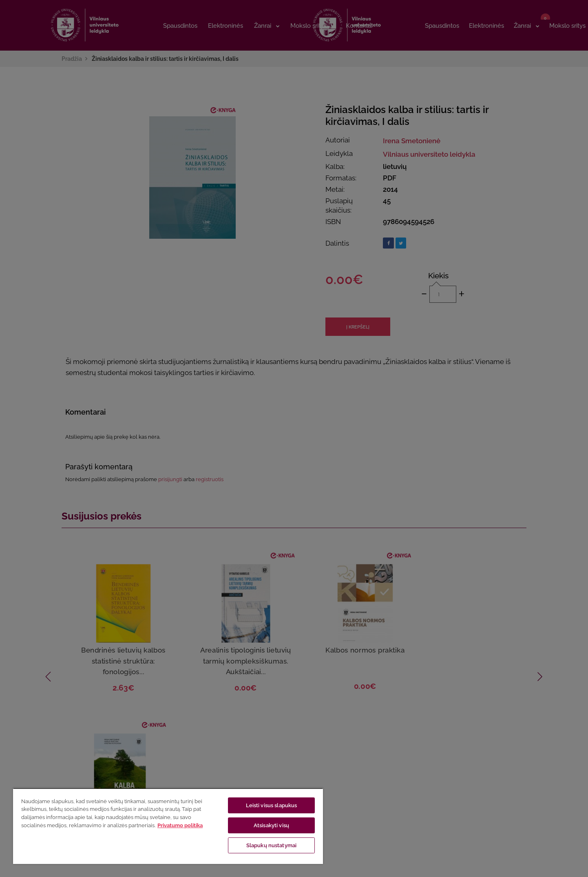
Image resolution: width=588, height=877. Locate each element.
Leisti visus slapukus (272, 805)
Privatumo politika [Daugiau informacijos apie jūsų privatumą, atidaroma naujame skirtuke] (180, 825)
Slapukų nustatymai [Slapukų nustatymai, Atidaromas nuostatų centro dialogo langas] (271, 845)
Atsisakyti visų (271, 825)
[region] (168, 826)
